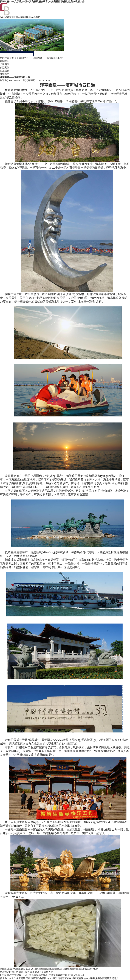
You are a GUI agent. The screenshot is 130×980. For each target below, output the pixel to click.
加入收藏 (20, 17)
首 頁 (14, 58)
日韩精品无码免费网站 (37, 978)
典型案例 (5, 68)
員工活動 (5, 71)
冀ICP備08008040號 (88, 969)
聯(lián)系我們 (33, 17)
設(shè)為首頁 (7, 17)
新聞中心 (24, 58)
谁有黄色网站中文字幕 (83, 978)
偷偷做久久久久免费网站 (13, 978)
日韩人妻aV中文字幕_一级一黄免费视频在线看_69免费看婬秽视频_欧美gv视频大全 (42, 2)
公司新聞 (5, 64)
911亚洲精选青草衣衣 (60, 978)
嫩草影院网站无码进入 (107, 978)
